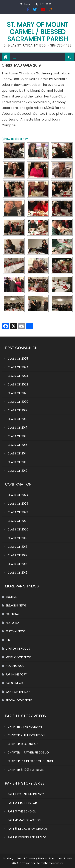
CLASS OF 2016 (17, 436)
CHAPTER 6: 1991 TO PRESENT (27, 770)
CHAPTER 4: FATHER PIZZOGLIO (28, 752)
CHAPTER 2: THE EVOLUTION (26, 735)
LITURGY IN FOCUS (18, 649)
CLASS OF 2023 (18, 376)
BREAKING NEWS (16, 605)
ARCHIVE (11, 597)
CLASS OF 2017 (17, 428)
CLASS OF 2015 (17, 445)
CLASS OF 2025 (18, 359)
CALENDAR (12, 614)
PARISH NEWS (14, 683)
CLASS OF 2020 (18, 402)
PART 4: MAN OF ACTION (24, 820)
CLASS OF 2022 (18, 384)
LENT (9, 640)
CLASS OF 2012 (17, 471)
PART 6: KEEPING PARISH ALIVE (27, 837)
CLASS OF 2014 (18, 453)
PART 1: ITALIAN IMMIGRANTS (26, 794)
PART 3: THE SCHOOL (22, 811)
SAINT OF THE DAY (18, 692)
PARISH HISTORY (16, 674)
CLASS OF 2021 (17, 393)
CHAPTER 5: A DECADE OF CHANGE (31, 761)
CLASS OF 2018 (17, 419)
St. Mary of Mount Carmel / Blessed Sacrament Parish (37, 32)
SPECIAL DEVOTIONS (19, 700)
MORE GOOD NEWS (19, 657)
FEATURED (12, 623)
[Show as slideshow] (16, 139)
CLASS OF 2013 (17, 462)
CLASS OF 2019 (17, 410)
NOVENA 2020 (15, 666)
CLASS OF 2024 (18, 367)
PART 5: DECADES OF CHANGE (27, 829)
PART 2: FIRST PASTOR (22, 803)
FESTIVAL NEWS (16, 631)
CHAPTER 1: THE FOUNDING (25, 727)
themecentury (54, 863)
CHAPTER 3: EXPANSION (23, 744)
